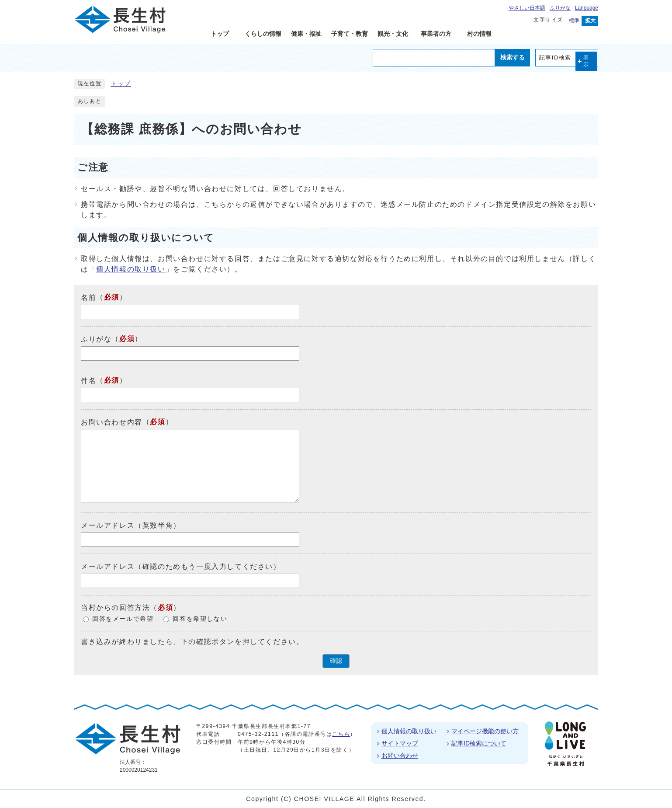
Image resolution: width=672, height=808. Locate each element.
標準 (574, 21)
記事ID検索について (479, 743)
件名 (88, 381)
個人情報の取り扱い (131, 269)
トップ (121, 84)
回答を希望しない (200, 619)
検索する (513, 57)
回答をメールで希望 (123, 619)
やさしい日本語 (527, 8)
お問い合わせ (400, 756)
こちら (341, 734)
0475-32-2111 (258, 734)
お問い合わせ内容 (112, 422)
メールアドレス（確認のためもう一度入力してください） (181, 566)
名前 (88, 298)
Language (587, 8)
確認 (336, 661)
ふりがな (560, 8)
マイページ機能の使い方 (485, 731)
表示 (586, 61)
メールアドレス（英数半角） (131, 525)
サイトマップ (400, 743)
